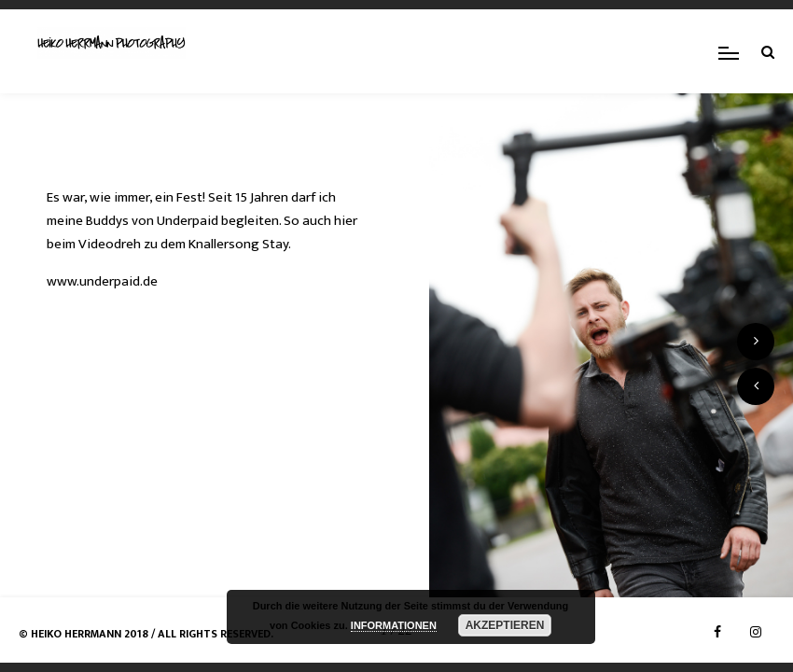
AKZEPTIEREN (505, 625)
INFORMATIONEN (394, 625)
